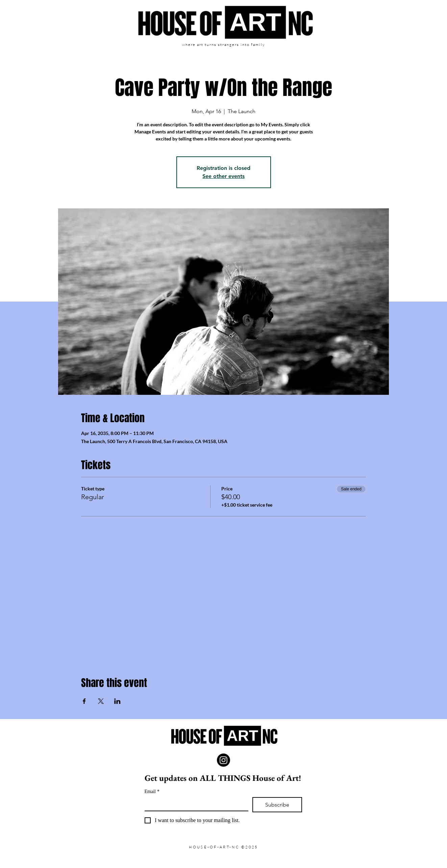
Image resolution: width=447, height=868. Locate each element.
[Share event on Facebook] (84, 701)
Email (152, 792)
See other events (223, 176)
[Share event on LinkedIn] (117, 701)
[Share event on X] (101, 701)
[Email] (194, 804)
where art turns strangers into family (223, 45)
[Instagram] (223, 760)
